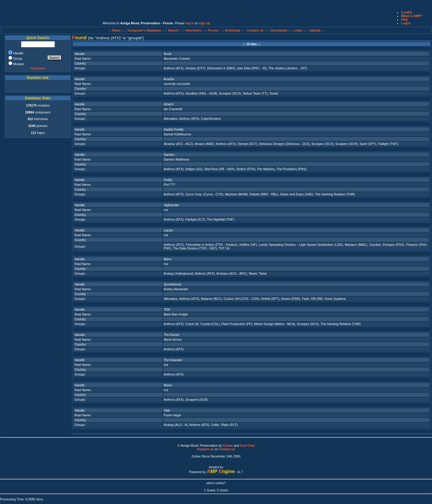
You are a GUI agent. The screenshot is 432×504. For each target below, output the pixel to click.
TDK (167, 309)
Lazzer (168, 230)
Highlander (171, 205)
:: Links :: (298, 30)
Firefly (168, 180)
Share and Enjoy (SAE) (297, 194)
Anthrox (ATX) (174, 68)
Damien (169, 155)
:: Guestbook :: (279, 30)
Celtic (215, 425)
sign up (204, 23)
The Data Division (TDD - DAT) (195, 248)
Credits (407, 12)
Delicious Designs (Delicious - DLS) (284, 144)
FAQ (404, 20)
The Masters (266, 169)
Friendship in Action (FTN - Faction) (211, 245)
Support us (205, 449)
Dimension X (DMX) (221, 68)
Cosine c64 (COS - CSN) (241, 299)
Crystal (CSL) (210, 324)
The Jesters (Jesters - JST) (288, 68)
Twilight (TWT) (388, 144)
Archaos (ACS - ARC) (232, 273)
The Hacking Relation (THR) (335, 194)
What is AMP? (412, 16)
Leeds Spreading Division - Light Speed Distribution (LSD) (301, 245)
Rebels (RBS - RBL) (264, 194)
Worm (168, 385)
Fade (305, 299)
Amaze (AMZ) (205, 144)
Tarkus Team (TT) (255, 93)
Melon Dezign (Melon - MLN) (274, 324)
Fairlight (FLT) (195, 219)
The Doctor (171, 335)
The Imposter (173, 360)
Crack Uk (192, 324)
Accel (167, 54)
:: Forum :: (214, 30)
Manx (167, 259)
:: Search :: (174, 30)
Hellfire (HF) (248, 245)
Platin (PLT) (229, 425)
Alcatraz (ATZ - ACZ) (178, 144)
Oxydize (375, 245)
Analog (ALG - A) (176, 425)
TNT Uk (224, 248)
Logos (406, 23)
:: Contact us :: (255, 30)
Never (253, 273)
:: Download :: (233, 30)
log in (190, 23)
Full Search (38, 68)
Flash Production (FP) (237, 324)
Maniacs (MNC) (356, 245)
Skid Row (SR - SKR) (219, 169)
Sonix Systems (335, 299)
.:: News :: (116, 30)
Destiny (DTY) (195, 68)
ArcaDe (169, 79)
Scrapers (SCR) (347, 144)
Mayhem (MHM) (236, 194)
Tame (263, 273)
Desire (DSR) (291, 299)
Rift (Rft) (317, 299)
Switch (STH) (246, 169)
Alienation (171, 119)
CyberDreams (211, 119)
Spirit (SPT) (368, 144)
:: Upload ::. (315, 30)
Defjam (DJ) (194, 169)
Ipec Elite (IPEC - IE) (252, 68)
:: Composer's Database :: (145, 30)
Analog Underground (178, 273)
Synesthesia (172, 284)
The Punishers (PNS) (291, 169)
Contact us (227, 449)
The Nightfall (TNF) (221, 219)
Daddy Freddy (174, 129)
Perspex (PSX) (393, 245)
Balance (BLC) (211, 299)
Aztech (168, 104)
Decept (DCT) (247, 144)
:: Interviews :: (194, 30)
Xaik (167, 410)
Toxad (274, 93)
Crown (228, 445)
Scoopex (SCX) (230, 93)
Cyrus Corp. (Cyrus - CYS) (204, 194)
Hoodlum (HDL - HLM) (201, 93)
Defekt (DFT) (270, 299)
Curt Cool (247, 445)
